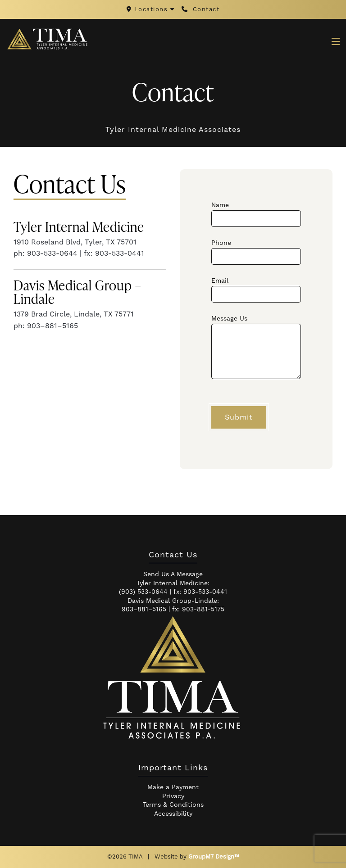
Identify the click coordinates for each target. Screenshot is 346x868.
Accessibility (173, 814)
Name (256, 214)
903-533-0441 (205, 592)
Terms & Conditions (173, 805)
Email (256, 290)
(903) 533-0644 (143, 592)
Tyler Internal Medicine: (173, 583)
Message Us (256, 347)
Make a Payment (173, 787)
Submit (239, 417)
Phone (256, 252)
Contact (201, 9)
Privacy (173, 796)
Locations (152, 9)
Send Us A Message (173, 574)
